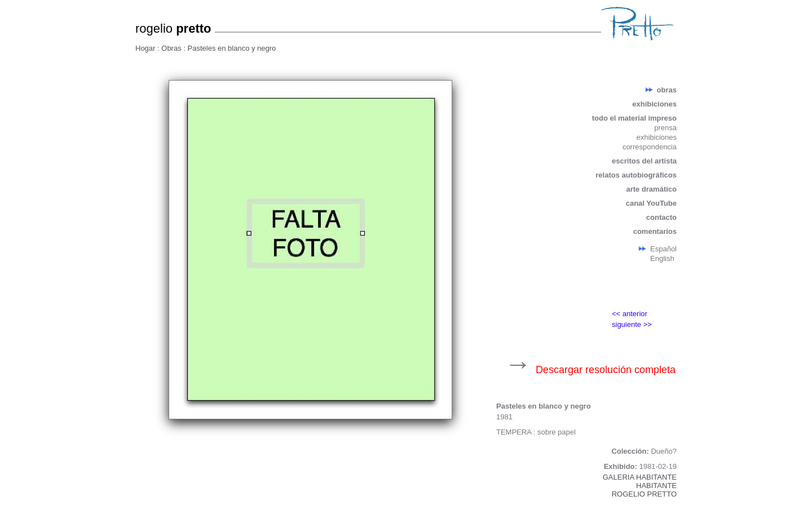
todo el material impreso (634, 118)
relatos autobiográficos (636, 175)
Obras (172, 48)
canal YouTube (651, 203)
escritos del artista (644, 161)
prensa (665, 128)
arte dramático (651, 189)
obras (667, 90)
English (662, 258)
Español (663, 249)
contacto (661, 217)
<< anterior (630, 314)
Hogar (146, 48)
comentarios (655, 231)
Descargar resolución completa (606, 370)
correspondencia (650, 147)
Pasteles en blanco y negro (232, 48)
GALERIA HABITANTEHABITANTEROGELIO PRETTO (640, 486)
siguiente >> (632, 324)
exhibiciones (654, 104)
